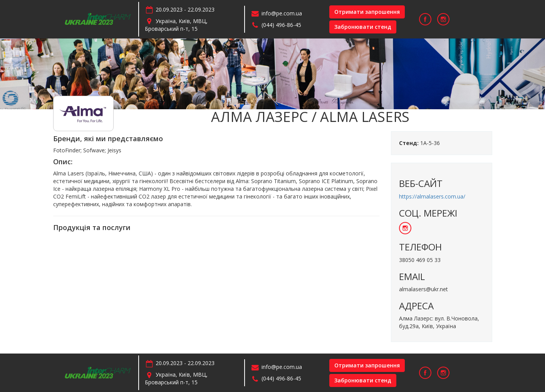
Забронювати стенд (363, 27)
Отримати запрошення (367, 12)
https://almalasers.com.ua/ (432, 196)
